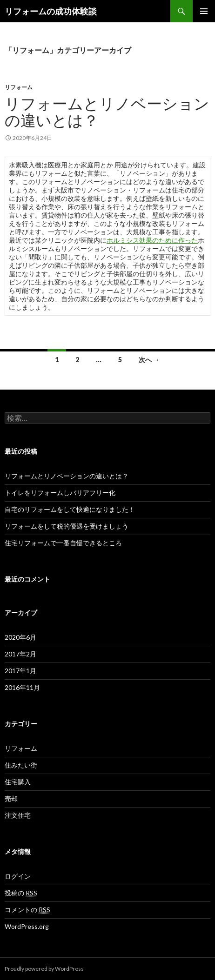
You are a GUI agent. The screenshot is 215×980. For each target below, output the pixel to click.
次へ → (149, 360)
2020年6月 (20, 637)
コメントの (27, 910)
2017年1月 (20, 671)
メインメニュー (204, 11)
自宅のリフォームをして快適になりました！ (70, 509)
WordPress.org (27, 926)
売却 (11, 798)
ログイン (18, 876)
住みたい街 (21, 765)
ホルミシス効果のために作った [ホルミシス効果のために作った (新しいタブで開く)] (152, 240)
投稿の (21, 893)
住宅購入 (18, 782)
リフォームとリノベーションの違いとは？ (107, 112)
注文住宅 (18, 815)
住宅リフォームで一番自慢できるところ (63, 543)
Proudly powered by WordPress (44, 969)
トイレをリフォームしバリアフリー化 (60, 493)
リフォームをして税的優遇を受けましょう (67, 526)
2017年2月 (20, 654)
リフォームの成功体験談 (51, 11)
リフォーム (19, 87)
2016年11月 (22, 687)
